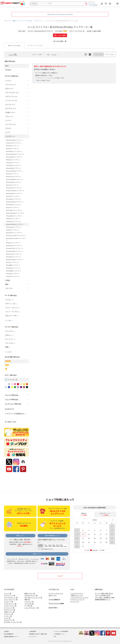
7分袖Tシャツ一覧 (9, 612)
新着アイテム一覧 (30, 593)
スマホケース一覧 (9, 620)
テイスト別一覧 (29, 604)
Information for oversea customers (60, 14)
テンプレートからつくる (56, 593)
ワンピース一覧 (8, 602)
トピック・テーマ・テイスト (45, 78)
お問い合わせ (99, 589)
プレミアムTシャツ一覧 (11, 597)
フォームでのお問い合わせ (103, 595)
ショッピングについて (77, 593)
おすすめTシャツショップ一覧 (33, 597)
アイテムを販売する (54, 599)
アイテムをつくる (54, 589)
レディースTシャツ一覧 (11, 599)
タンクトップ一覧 (9, 608)
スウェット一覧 (9, 614)
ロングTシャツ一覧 (10, 610)
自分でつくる (52, 595)
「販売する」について (77, 595)
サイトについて (75, 602)
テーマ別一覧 (28, 606)
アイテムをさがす (9, 589)
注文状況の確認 (93, 5)
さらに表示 (8, 320)
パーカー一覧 (8, 616)
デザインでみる (109, 54)
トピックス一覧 (29, 602)
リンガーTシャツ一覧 (10, 606)
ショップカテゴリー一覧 (32, 608)
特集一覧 (27, 599)
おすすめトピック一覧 (31, 595)
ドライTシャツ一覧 (10, 595)
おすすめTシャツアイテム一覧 (13, 622)
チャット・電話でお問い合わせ (104, 593)
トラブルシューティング (77, 599)
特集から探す (12, 422)
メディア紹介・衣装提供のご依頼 (104, 597)
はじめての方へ (53, 608)
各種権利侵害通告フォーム (103, 599)
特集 (38, 80)
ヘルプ (60, 576)
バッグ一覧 (7, 618)
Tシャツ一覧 (8, 593)
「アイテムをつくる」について (79, 597)
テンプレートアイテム (35, 45)
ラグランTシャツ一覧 (10, 604)
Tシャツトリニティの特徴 (56, 603)
